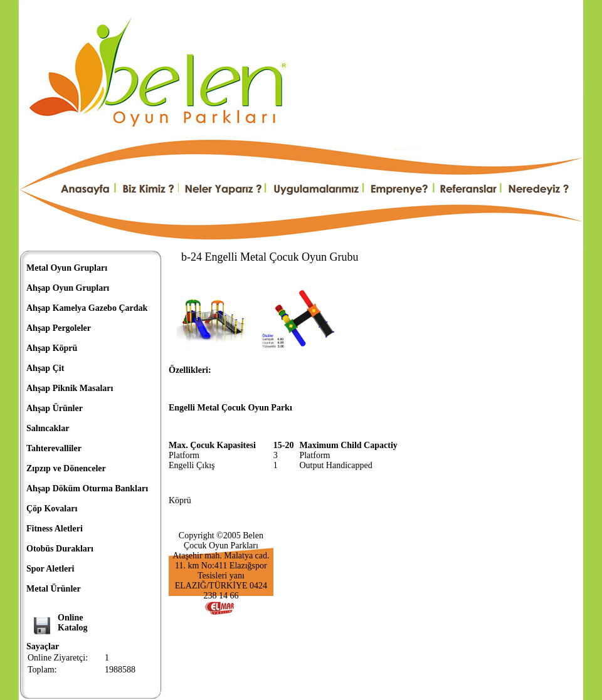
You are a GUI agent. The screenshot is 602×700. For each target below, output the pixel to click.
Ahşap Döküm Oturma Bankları (87, 488)
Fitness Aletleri (55, 529)
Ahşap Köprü (52, 348)
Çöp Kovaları (52, 509)
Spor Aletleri (50, 569)
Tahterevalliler (54, 448)
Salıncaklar (48, 428)
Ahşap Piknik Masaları (70, 388)
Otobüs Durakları (60, 549)
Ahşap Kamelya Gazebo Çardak (87, 308)
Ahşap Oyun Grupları (68, 288)
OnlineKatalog (72, 623)
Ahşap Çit (45, 368)
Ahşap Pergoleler (59, 328)
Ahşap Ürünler (55, 408)
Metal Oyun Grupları (67, 268)
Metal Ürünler (54, 589)
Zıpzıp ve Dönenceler (66, 468)
